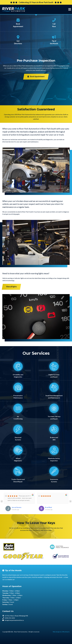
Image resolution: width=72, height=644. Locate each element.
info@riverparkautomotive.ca (14, 620)
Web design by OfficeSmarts (61, 632)
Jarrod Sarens (16, 507)
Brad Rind (48, 507)
